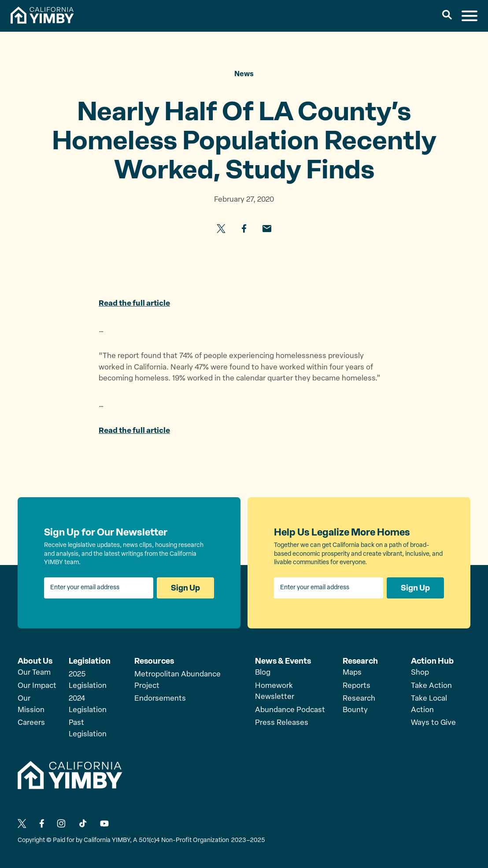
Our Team (34, 673)
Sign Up (185, 588)
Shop (420, 673)
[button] (447, 16)
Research (360, 661)
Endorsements (160, 699)
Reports (357, 686)
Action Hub (432, 661)
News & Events (283, 661)
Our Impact (37, 686)
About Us (35, 661)
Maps (352, 673)
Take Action (431, 686)
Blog (263, 673)
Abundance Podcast (290, 710)
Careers (31, 723)
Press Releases (282, 723)
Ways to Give (433, 723)
